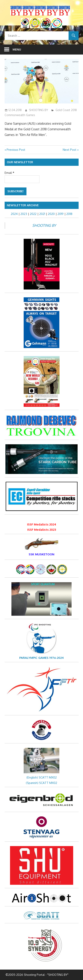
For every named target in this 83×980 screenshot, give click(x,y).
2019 (61, 214)
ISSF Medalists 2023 (42, 530)
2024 (14, 214)
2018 (69, 214)
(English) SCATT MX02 (42, 777)
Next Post (70, 150)
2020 (51, 214)
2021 (42, 214)
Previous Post (16, 150)
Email (9, 173)
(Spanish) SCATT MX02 (41, 783)
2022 (33, 214)
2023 (24, 214)
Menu (17, 49)
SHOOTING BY (39, 110)
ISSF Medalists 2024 (42, 524)
